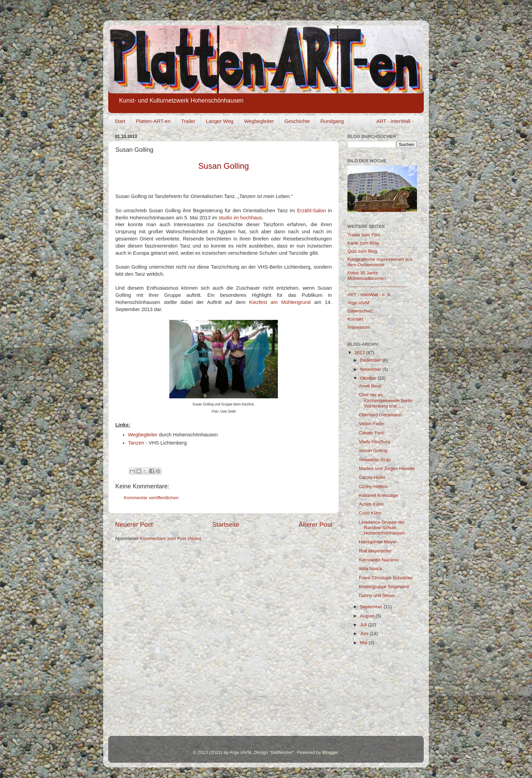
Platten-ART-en (153, 121)
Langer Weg (220, 121)
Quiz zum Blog (362, 251)
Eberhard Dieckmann (381, 415)
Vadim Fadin (372, 424)
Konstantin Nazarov (379, 560)
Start (120, 121)
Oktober (369, 378)
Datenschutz (360, 311)
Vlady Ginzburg (375, 442)
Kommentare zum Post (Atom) (171, 538)
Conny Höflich (373, 486)
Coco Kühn (370, 513)
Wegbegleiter (259, 121)
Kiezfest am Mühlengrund (280, 302)
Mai (364, 643)
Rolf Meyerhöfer (375, 551)
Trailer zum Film (364, 235)
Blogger (330, 752)
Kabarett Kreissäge (378, 495)
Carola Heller (372, 477)
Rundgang (332, 121)
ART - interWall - (395, 121)
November (371, 369)
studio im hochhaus (240, 218)
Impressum (359, 327)
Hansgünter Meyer (378, 542)
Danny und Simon (377, 595)
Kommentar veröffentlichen (151, 498)
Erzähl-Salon (312, 211)
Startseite (226, 524)
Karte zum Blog (363, 243)
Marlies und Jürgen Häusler (387, 468)
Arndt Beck (370, 386)
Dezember (371, 360)
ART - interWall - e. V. (369, 295)
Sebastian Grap (375, 460)
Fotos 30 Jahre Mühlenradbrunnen (367, 276)
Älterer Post (315, 524)
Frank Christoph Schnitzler (386, 578)
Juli (364, 625)
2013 (360, 353)
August (368, 616)
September (372, 607)
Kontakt (355, 319)
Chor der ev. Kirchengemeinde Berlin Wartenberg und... (386, 400)
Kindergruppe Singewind (384, 587)
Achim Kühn (371, 504)
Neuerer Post (134, 524)
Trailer (188, 121)
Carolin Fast (371, 433)
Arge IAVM (358, 303)
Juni (365, 634)
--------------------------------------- (377, 286)
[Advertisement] (381, 693)
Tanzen (136, 443)
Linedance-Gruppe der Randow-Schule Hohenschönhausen (382, 528)
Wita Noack (371, 569)
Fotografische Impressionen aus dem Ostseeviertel (380, 262)
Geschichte (297, 121)
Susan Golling (373, 450)
